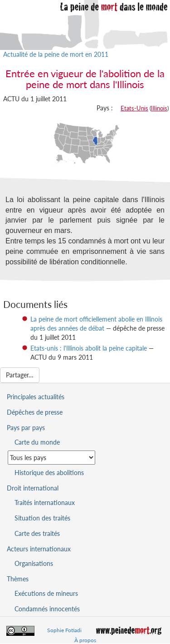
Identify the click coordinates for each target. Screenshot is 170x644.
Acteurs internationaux (39, 549)
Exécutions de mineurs (46, 593)
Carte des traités (37, 533)
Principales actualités (36, 397)
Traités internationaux (45, 503)
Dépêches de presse (35, 412)
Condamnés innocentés (47, 609)
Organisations (34, 563)
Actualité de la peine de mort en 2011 (56, 54)
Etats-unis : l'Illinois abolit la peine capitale (89, 348)
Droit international (33, 488)
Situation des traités (42, 518)
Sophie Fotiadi (64, 630)
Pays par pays (26, 428)
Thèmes (18, 579)
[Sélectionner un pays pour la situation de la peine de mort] (51, 458)
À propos (85, 640)
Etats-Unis (134, 108)
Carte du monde (37, 442)
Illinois (159, 108)
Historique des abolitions (49, 473)
